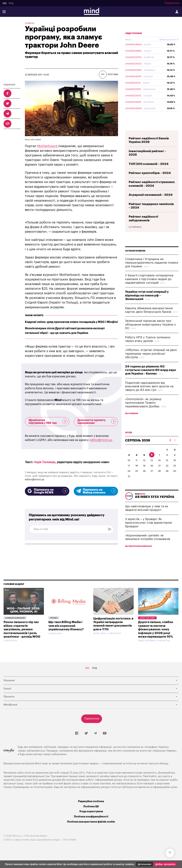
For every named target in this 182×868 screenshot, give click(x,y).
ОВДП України (133, 42)
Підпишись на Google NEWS (47, 491)
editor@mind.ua (101, 440)
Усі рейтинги (135, 236)
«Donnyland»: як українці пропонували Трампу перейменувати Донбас (143, 411)
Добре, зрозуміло (165, 864)
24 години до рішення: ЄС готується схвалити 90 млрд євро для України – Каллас (151, 378)
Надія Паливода (45, 462)
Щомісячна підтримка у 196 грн (48, 422)
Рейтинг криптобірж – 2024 (150, 181)
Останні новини (135, 259)
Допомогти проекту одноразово (97, 422)
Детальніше (144, 864)
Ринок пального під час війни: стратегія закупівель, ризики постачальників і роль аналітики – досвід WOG (22, 638)
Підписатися (172, 3)
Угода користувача (91, 820)
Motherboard (48, 146)
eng (11, 3)
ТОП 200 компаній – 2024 (149, 172)
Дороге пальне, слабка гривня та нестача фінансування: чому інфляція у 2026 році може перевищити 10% (156, 638)
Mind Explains (147, 626)
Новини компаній (15, 626)
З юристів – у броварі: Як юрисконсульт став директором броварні (148, 531)
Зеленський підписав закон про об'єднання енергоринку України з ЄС (150, 333)
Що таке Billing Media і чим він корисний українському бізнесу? (66, 634)
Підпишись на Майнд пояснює (96, 491)
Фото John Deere (33, 140)
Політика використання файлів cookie (91, 830)
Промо (54, 626)
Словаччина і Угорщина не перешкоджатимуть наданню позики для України (152, 271)
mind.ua (131, 772)
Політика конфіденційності (91, 825)
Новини (30, 23)
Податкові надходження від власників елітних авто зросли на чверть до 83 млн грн (149, 395)
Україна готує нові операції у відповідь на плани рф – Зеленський (147, 304)
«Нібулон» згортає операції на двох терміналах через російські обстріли (151, 362)
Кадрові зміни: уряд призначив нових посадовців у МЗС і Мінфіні (71, 322)
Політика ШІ (91, 815)
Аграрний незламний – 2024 (151, 203)
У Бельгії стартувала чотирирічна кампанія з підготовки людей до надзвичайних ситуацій (149, 287)
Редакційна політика (91, 810)
